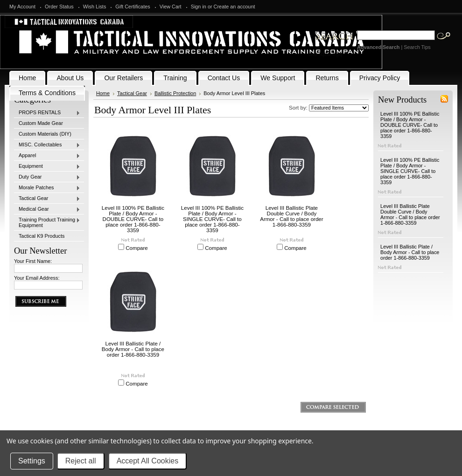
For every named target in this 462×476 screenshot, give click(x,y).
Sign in (199, 7)
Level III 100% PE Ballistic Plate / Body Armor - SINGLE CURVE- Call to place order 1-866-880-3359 (212, 219)
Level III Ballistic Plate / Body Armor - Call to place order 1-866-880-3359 (133, 349)
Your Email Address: (37, 278)
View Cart (171, 7)
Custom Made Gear (41, 123)
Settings (32, 461)
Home (103, 93)
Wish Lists (95, 7)
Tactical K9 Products (42, 236)
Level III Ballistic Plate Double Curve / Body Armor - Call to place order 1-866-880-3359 (291, 216)
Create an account (234, 7)
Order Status (59, 7)
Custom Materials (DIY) (45, 134)
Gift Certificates (133, 7)
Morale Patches (47, 188)
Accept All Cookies (148, 461)
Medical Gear (47, 209)
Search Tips (417, 47)
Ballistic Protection (175, 93)
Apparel (47, 156)
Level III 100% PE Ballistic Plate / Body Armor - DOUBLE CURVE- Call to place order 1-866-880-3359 (133, 219)
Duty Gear (47, 177)
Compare (137, 248)
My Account (22, 7)
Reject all (81, 461)
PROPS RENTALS (47, 113)
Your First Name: (33, 261)
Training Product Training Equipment (47, 222)
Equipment (47, 166)
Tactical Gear (47, 199)
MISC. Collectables (47, 145)
